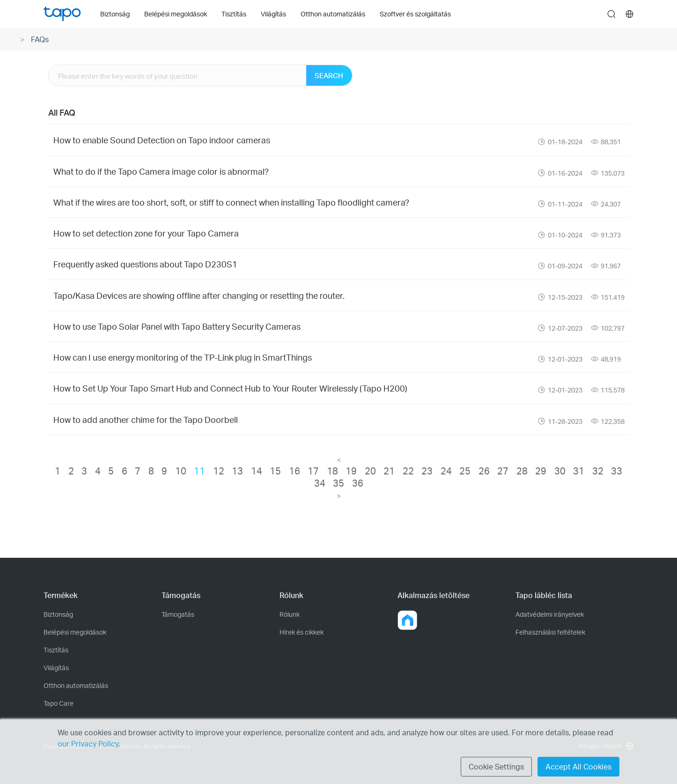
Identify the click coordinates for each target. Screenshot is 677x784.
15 (275, 471)
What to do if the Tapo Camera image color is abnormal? (161, 171)
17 (313, 471)
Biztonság (58, 614)
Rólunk (290, 614)
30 (560, 471)
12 (219, 471)
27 (503, 471)
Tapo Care (59, 703)
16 (294, 471)
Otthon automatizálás (76, 685)
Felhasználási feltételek (550, 632)
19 (351, 471)
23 (427, 471)
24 (446, 471)
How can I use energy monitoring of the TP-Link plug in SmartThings (183, 357)
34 (320, 483)
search (611, 15)
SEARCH (329, 75)
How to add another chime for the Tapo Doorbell (146, 419)
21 (389, 471)
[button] (407, 620)
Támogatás (178, 614)
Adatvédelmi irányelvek (550, 614)
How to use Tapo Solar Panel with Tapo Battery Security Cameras (177, 326)
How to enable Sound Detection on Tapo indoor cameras (162, 140)
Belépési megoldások (75, 632)
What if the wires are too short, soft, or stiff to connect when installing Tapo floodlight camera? (231, 202)
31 (579, 471)
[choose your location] (630, 14)
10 (181, 471)
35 (338, 483)
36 (358, 483)
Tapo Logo (62, 14)
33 (617, 471)
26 (484, 471)
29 (541, 471)
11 (199, 471)
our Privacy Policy (88, 743)
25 (465, 471)
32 (598, 471)
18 (332, 471)
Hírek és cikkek (302, 632)
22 (408, 471)
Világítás (56, 668)
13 (237, 471)
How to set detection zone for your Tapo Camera (146, 233)
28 (522, 471)
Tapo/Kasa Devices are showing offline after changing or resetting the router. (199, 295)
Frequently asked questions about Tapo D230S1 (145, 264)
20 (370, 471)
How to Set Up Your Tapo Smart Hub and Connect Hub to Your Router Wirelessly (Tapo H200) (230, 388)
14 (257, 471)
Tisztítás (56, 650)
